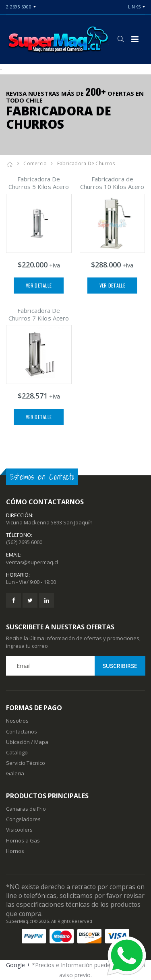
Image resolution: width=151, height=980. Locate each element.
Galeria (15, 773)
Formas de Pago (34, 708)
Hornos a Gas (23, 840)
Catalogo (17, 752)
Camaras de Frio (26, 809)
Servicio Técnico (26, 763)
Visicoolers (19, 830)
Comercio (35, 163)
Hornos (15, 851)
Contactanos (22, 731)
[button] (121, 39)
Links (134, 7)
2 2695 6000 (19, 7)
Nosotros (17, 721)
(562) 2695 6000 (24, 542)
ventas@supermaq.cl (32, 562)
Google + (18, 965)
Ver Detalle (39, 285)
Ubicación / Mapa (27, 742)
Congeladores (23, 819)
